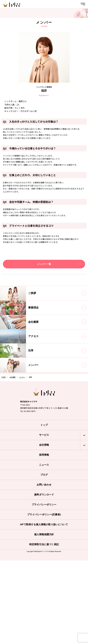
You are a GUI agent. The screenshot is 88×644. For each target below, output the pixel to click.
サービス (44, 435)
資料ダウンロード (44, 495)
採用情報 (44, 455)
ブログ (44, 475)
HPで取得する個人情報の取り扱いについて (44, 525)
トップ (44, 425)
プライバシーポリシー (44, 505)
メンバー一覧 (44, 264)
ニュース (44, 465)
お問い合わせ (44, 485)
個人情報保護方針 (44, 534)
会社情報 (44, 445)
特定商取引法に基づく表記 (44, 544)
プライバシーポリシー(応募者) (44, 515)
